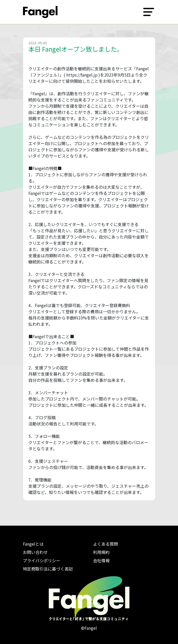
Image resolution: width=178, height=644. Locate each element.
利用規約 (101, 552)
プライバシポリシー (42, 560)
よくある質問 (106, 544)
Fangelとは (33, 544)
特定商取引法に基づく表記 (48, 569)
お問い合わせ (35, 552)
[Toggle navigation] (149, 12)
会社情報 (101, 560)
